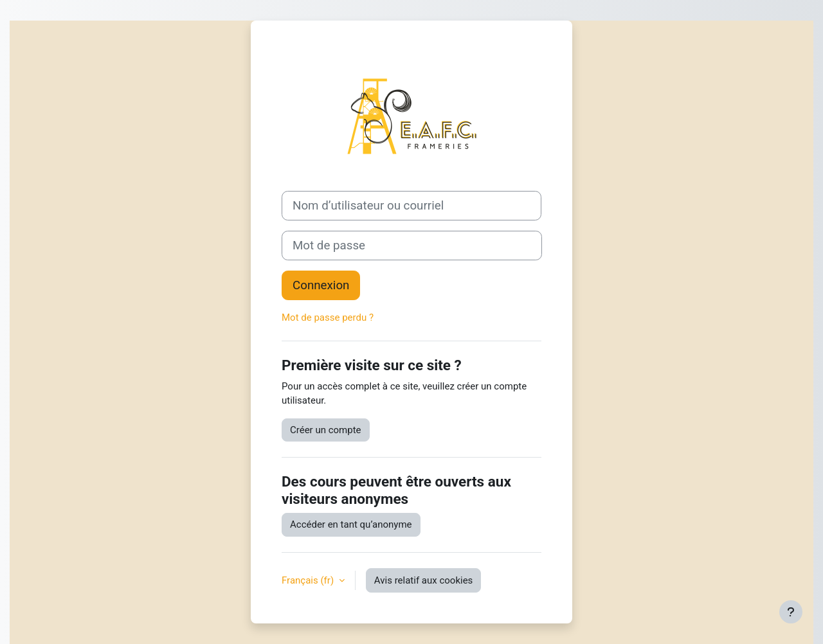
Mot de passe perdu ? (328, 318)
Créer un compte (326, 430)
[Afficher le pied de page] (791, 612)
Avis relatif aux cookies (424, 580)
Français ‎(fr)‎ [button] (309, 580)
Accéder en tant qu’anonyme (351, 524)
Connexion (321, 285)
